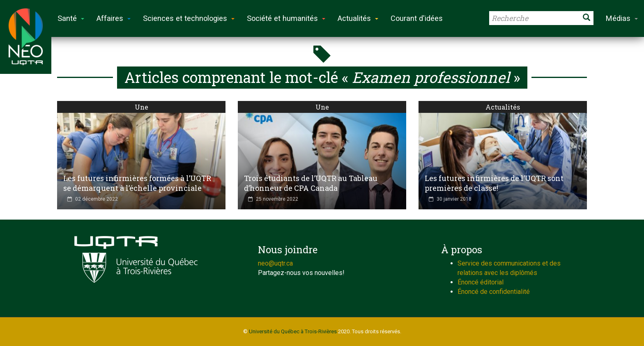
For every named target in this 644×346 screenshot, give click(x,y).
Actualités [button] (358, 18)
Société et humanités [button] (286, 18)
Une (141, 107)
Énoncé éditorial (481, 282)
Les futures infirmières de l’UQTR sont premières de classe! (494, 183)
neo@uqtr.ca (275, 263)
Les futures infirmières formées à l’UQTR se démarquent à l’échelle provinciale (137, 183)
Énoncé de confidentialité (494, 292)
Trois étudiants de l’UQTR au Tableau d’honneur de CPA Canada (311, 183)
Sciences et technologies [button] (189, 18)
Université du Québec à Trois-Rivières (293, 331)
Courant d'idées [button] (417, 18)
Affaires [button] (114, 18)
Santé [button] (71, 18)
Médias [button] (622, 18)
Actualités (503, 107)
